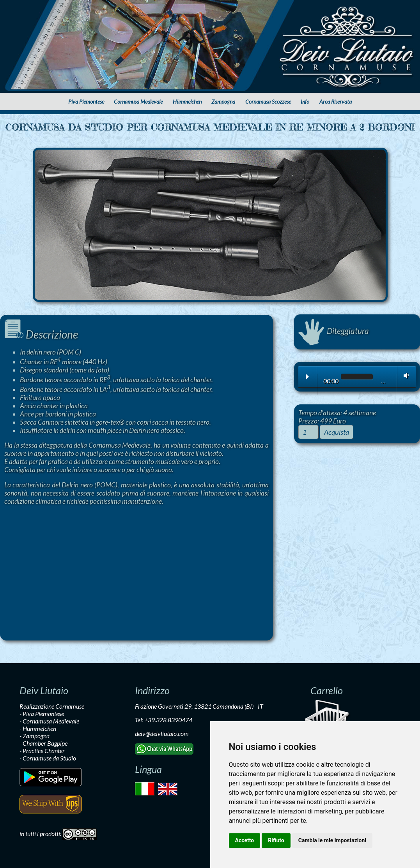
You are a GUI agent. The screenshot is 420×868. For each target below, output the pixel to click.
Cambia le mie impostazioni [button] (332, 840)
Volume (405, 376)
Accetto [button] (245, 840)
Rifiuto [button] (276, 840)
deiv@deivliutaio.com (162, 733)
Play (307, 377)
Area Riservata (336, 101)
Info (305, 101)
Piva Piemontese (86, 101)
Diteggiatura (333, 331)
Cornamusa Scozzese (268, 101)
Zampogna (223, 101)
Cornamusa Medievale (138, 101)
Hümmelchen (187, 101)
